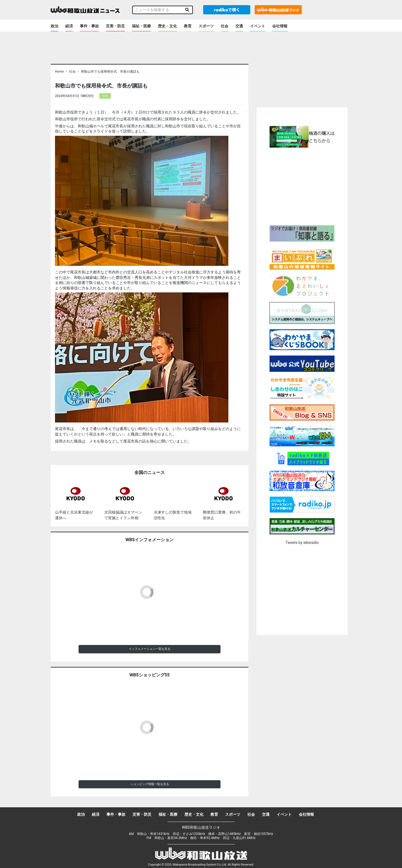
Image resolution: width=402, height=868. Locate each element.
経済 (69, 26)
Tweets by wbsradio (302, 543)
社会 (225, 26)
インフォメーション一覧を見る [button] (150, 649)
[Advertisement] (302, 186)
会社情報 (280, 26)
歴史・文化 (167, 26)
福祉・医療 (141, 26)
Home (59, 72)
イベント (258, 26)
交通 (239, 26)
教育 (188, 26)
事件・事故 (89, 26)
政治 (54, 26)
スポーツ (206, 26)
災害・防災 (115, 26)
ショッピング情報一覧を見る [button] (150, 784)
